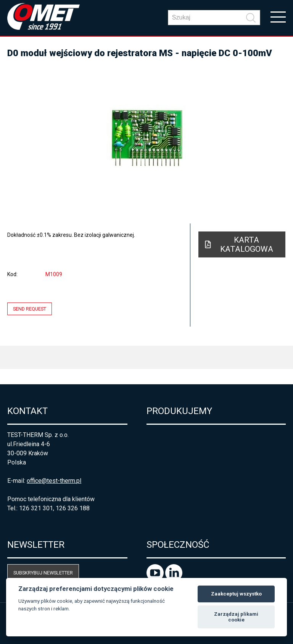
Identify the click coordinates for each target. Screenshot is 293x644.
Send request (30, 309)
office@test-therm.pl (54, 481)
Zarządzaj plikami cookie (236, 617)
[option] (146, 138)
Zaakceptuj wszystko (236, 594)
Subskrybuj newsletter (43, 573)
